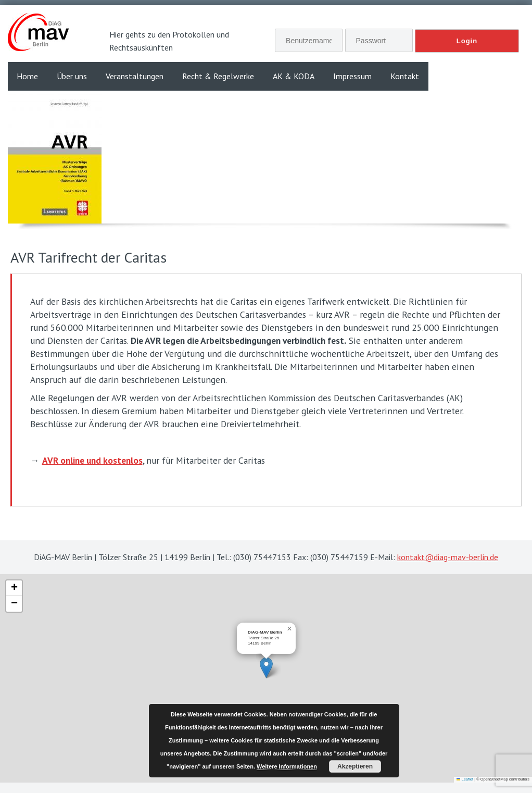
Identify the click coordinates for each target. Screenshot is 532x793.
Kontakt (405, 76)
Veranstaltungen (135, 76)
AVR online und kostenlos (92, 460)
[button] (266, 668)
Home (27, 76)
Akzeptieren (355, 766)
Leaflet (465, 779)
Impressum (352, 76)
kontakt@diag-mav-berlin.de (448, 557)
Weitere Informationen (287, 766)
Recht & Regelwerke (218, 76)
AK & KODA (294, 76)
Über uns (72, 76)
